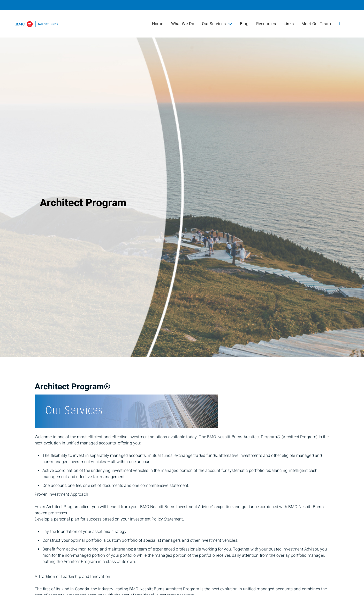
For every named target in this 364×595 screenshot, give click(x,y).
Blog (244, 24)
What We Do (183, 24)
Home (158, 24)
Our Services (217, 24)
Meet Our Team (316, 24)
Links (289, 24)
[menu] (339, 24)
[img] (182, 178)
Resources (266, 24)
